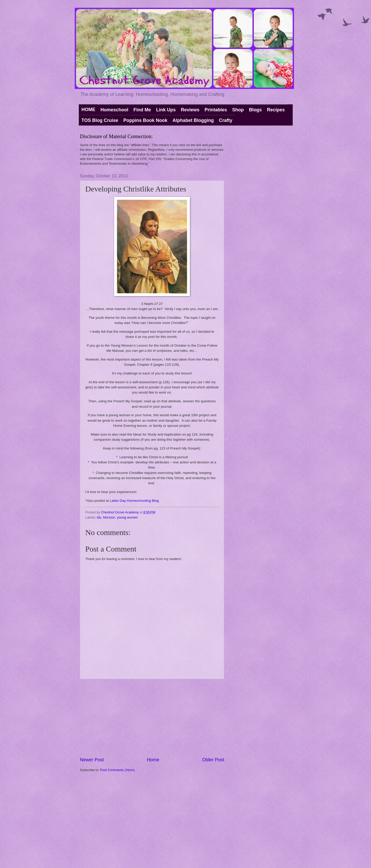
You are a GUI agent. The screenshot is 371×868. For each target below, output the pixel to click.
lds (99, 517)
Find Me (142, 110)
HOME (88, 110)
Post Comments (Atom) (117, 770)
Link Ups (166, 110)
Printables (216, 110)
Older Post (213, 760)
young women (127, 517)
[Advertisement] (152, 718)
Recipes (276, 110)
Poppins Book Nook (145, 120)
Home (153, 760)
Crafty (226, 120)
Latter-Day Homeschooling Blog (134, 501)
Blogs (255, 110)
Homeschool (114, 110)
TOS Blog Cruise (100, 120)
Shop (238, 110)
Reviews (190, 110)
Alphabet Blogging (193, 120)
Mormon (109, 517)
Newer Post (92, 760)
